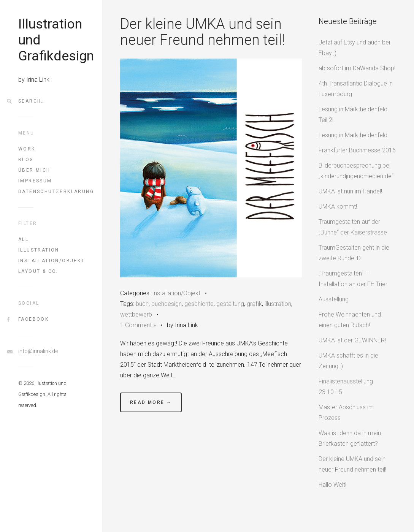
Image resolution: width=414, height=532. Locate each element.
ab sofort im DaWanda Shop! (357, 68)
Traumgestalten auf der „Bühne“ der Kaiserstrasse (353, 227)
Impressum (35, 181)
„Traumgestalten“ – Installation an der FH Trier (353, 279)
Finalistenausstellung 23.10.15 (346, 387)
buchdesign (167, 304)
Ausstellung (334, 299)
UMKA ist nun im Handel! (350, 191)
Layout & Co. (38, 271)
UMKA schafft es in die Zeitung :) (348, 361)
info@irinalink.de (38, 351)
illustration (278, 304)
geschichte (199, 304)
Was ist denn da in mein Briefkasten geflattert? (350, 438)
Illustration (39, 250)
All (23, 239)
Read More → (151, 402)
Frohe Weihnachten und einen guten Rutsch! (350, 320)
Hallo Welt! (332, 485)
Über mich (34, 170)
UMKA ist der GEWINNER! (352, 340)
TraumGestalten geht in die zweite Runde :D (354, 253)
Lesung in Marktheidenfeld (353, 135)
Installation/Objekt (51, 261)
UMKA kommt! (338, 207)
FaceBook (33, 319)
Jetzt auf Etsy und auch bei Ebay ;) (354, 48)
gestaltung (230, 304)
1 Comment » (138, 325)
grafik (254, 304)
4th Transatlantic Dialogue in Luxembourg (356, 89)
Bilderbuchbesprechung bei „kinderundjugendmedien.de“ (356, 171)
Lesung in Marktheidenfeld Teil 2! (353, 115)
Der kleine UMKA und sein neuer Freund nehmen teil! (203, 32)
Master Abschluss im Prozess (346, 412)
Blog (26, 160)
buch (142, 304)
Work (27, 149)
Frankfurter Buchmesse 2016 (357, 150)
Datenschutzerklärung (51, 192)
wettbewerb (136, 314)
